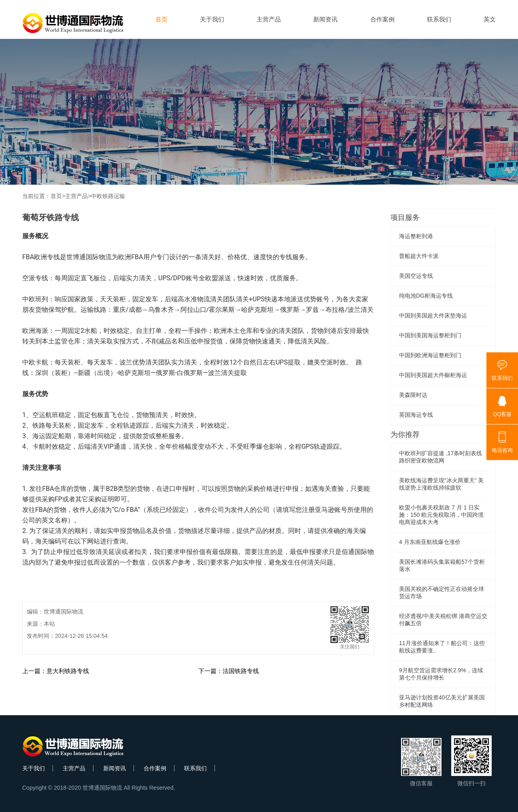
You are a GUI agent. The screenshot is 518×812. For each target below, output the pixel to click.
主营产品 (269, 19)
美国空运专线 (416, 276)
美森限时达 (413, 395)
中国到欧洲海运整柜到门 (430, 355)
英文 (490, 19)
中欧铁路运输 (108, 196)
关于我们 (212, 19)
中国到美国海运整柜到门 (430, 335)
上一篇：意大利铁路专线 (56, 671)
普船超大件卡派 (419, 256)
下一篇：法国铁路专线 (229, 671)
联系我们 (439, 19)
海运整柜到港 (416, 236)
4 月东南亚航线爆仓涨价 (430, 542)
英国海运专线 (416, 415)
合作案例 (382, 19)
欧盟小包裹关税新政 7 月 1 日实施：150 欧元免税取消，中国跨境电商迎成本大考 (441, 515)
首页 (161, 19)
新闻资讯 (325, 19)
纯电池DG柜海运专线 (426, 296)
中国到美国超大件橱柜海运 (433, 375)
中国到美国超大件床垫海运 (433, 315)
